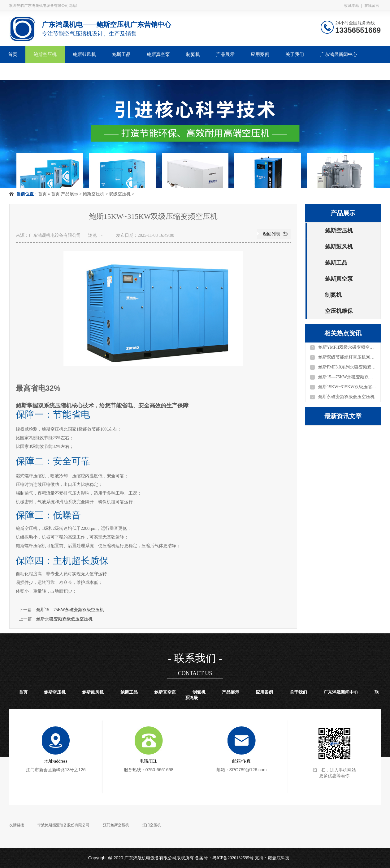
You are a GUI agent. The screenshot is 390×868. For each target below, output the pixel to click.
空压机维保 (339, 311)
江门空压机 (152, 825)
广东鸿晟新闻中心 (339, 54)
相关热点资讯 (343, 333)
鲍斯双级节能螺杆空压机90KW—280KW (348, 357)
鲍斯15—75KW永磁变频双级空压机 (70, 610)
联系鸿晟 (17, 71)
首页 (13, 54)
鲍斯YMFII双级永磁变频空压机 (348, 347)
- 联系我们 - (195, 658)
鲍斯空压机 (45, 54)
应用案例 (260, 54)
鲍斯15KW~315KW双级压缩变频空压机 (348, 387)
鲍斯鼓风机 (84, 54)
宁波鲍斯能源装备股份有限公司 (63, 825)
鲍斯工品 (121, 54)
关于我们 (295, 54)
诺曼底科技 (279, 858)
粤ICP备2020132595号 (233, 858)
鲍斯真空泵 (158, 54)
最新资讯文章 (343, 416)
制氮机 (193, 54)
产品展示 (225, 54)
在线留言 (372, 6)
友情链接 (17, 825)
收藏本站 (352, 6)
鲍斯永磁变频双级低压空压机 (64, 619)
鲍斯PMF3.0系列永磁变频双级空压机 (348, 367)
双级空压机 (120, 194)
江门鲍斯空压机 (116, 825)
